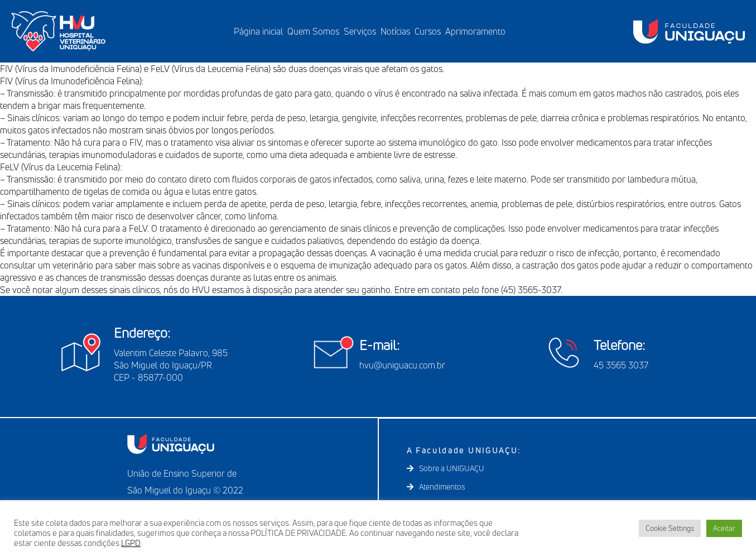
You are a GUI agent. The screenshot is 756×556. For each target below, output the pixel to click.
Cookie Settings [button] (670, 528)
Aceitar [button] (724, 528)
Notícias (395, 31)
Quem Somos (313, 31)
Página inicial (258, 31)
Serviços (360, 31)
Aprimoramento (475, 31)
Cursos (428, 31)
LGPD (131, 543)
